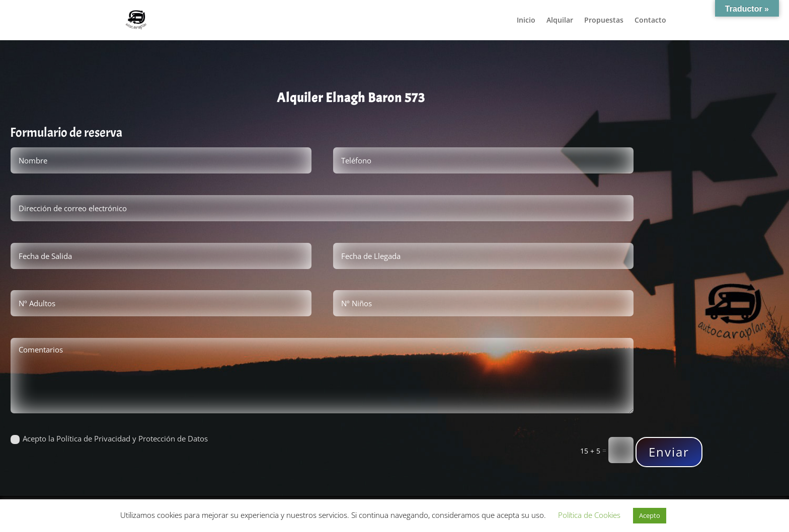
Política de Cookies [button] (589, 515)
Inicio (526, 21)
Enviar (672, 452)
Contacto (650, 21)
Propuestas (604, 21)
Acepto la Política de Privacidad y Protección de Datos (109, 439)
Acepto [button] (650, 515)
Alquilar (560, 21)
